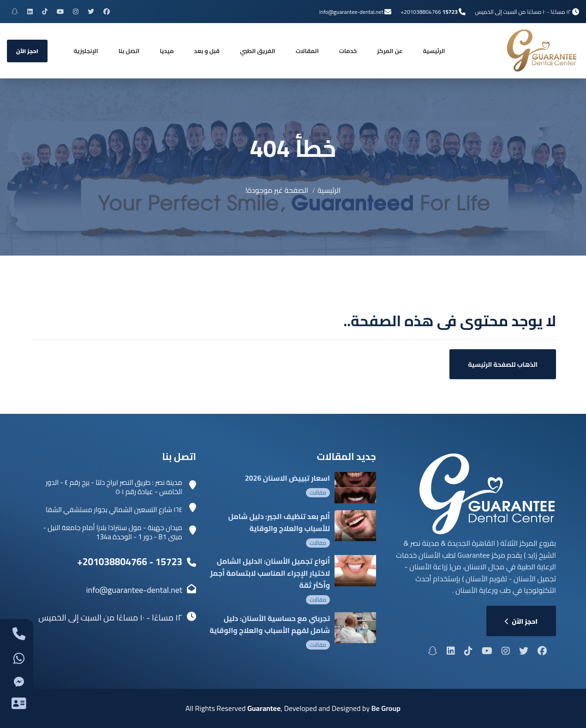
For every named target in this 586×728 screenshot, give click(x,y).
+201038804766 (421, 12)
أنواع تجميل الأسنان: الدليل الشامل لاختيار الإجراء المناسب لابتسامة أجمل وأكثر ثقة (269, 573)
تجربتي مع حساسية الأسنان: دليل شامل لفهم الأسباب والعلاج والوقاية (270, 624)
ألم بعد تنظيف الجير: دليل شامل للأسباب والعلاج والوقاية (279, 522)
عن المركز (390, 51)
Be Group (386, 708)
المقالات (307, 51)
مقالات (318, 492)
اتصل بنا (129, 51)
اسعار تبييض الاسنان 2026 (287, 478)
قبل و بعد (207, 51)
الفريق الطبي (258, 51)
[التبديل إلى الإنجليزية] (86, 51)
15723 (450, 12)
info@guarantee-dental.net (351, 12)
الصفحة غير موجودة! (277, 190)
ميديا (167, 51)
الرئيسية (434, 51)
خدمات (348, 51)
